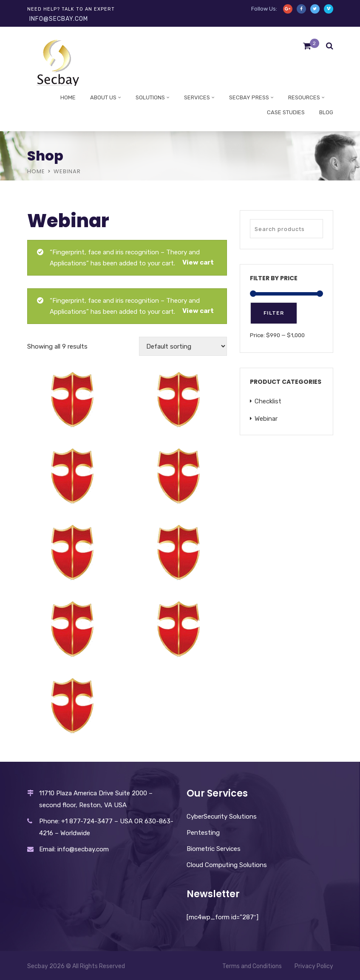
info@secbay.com (59, 19)
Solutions (150, 97)
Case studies (286, 112)
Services (197, 97)
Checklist (268, 401)
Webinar (266, 419)
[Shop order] (183, 346)
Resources (304, 97)
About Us (103, 97)
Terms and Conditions (252, 966)
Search (315, 229)
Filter (274, 313)
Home (68, 97)
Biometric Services (214, 849)
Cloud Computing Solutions (227, 865)
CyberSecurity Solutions (222, 817)
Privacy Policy (314, 966)
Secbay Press (249, 97)
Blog (326, 112)
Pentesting (203, 833)
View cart (198, 262)
